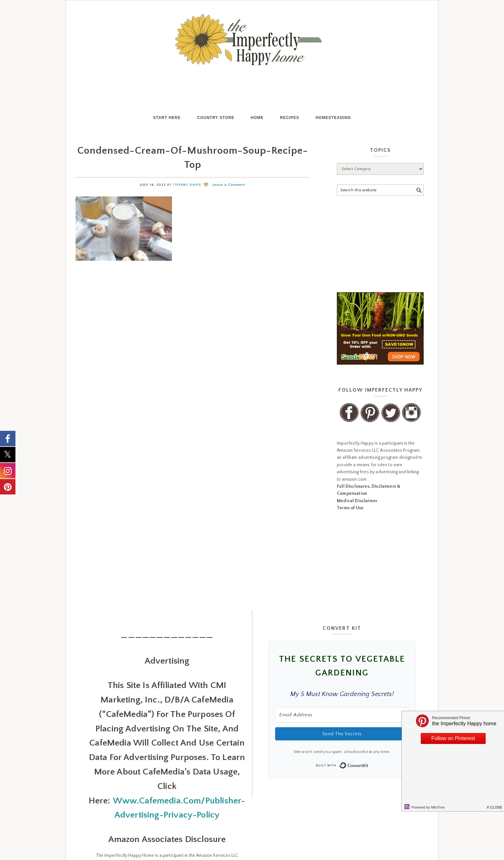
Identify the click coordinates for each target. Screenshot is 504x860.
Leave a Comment (229, 185)
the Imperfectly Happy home (252, 40)
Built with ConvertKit (369, 764)
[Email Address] (342, 715)
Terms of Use (350, 508)
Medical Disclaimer (357, 501)
